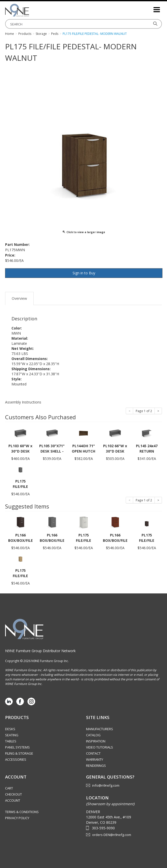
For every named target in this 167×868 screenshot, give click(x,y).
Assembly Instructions (23, 402)
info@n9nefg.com (106, 785)
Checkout (13, 794)
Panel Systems (17, 747)
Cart (9, 788)
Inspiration (96, 741)
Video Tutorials (100, 747)
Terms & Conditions (22, 812)
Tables (11, 741)
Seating (12, 735)
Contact (93, 753)
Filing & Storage (19, 753)
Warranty (95, 759)
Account (13, 800)
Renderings (96, 766)
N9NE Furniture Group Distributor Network (40, 651)
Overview (19, 298)
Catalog (93, 735)
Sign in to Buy (84, 273)
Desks (10, 729)
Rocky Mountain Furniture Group (31, 10)
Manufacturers (100, 729)
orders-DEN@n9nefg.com (112, 835)
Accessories (16, 759)
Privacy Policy (17, 818)
